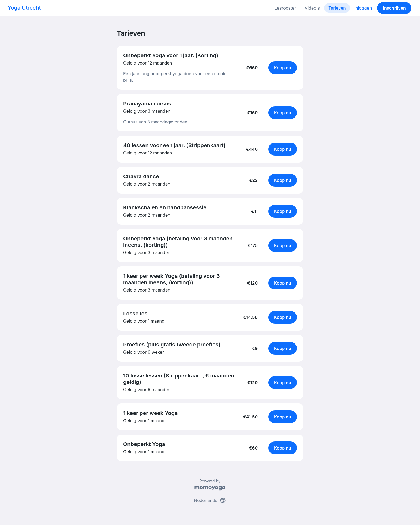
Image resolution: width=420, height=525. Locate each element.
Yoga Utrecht (24, 8)
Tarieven (337, 8)
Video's (312, 8)
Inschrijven (394, 8)
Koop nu (283, 68)
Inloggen (363, 8)
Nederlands (210, 500)
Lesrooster (285, 8)
